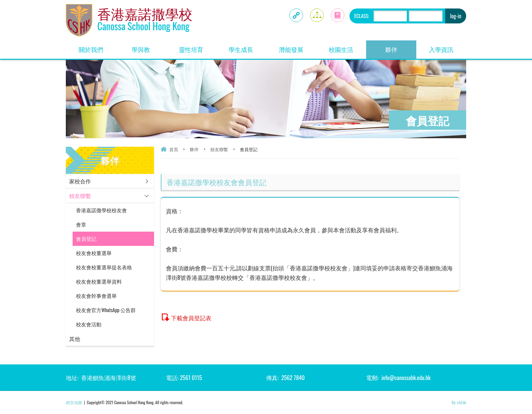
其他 (75, 339)
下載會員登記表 (191, 318)
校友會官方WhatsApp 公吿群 (106, 310)
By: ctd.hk (459, 402)
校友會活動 (89, 324)
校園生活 (347, 47)
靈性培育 (197, 47)
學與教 (149, 47)
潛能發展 (298, 47)
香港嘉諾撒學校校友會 (101, 210)
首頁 (174, 149)
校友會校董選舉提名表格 (104, 267)
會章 (81, 224)
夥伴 (401, 47)
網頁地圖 (74, 402)
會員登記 (86, 239)
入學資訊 (448, 47)
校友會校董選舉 (94, 253)
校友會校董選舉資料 (99, 281)
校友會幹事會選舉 (96, 296)
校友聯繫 (219, 149)
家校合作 (80, 181)
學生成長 (247, 47)
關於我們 (97, 47)
